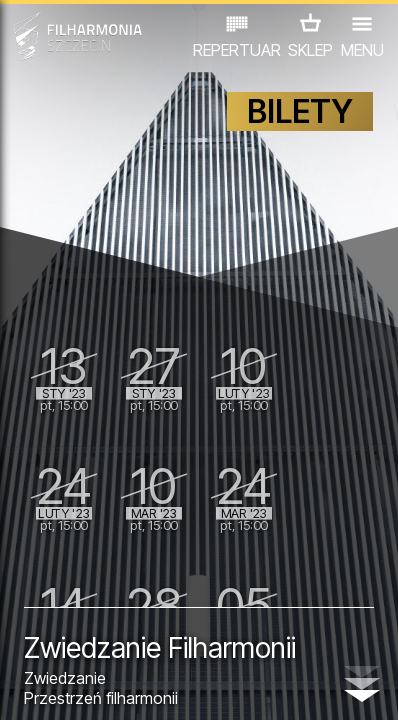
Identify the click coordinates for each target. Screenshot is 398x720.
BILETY (300, 111)
